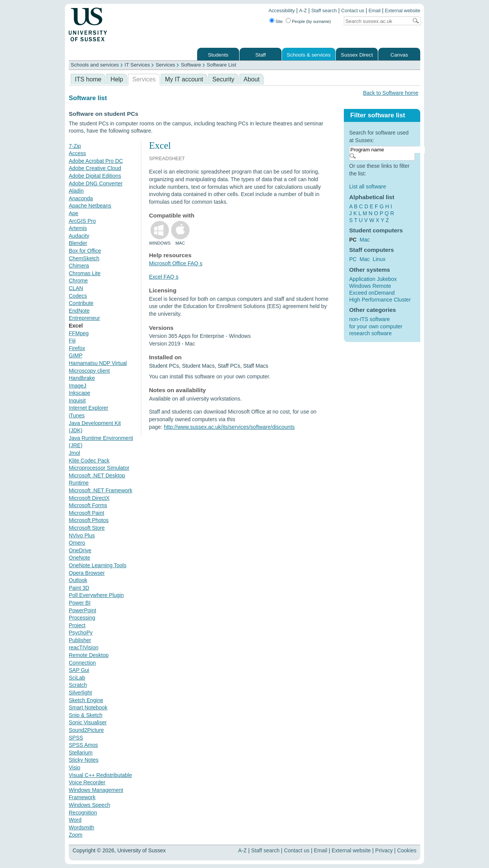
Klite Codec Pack (89, 461)
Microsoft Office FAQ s (176, 263)
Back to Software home (391, 93)
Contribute (81, 303)
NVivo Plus (82, 535)
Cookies (407, 850)
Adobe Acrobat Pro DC (96, 161)
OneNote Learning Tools (98, 565)
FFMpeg (79, 333)
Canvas (399, 55)
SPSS (76, 738)
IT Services (137, 65)
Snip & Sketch (86, 715)
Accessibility (282, 11)
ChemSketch (84, 258)
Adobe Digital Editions (95, 176)
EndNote (79, 311)
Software (191, 65)
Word (75, 820)
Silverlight (80, 693)
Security (223, 79)
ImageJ (78, 386)
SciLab (77, 678)
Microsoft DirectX (89, 498)
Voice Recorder (87, 782)
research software (370, 333)
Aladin (76, 191)
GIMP (76, 355)
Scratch (78, 685)
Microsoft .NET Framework (100, 490)
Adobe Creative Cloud (95, 168)
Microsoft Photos (89, 520)
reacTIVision (84, 647)
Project (77, 625)
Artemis (78, 228)
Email (375, 11)
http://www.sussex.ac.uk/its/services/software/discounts (229, 427)
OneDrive (80, 550)
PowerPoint (83, 610)
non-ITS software (370, 319)
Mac (364, 240)
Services (165, 65)
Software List (221, 65)
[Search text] (376, 21)
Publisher (80, 640)
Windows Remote (370, 286)
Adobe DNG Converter (96, 183)
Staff (261, 55)
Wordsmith (82, 827)
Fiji (72, 341)
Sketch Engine (86, 700)
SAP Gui (79, 670)
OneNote (79, 558)
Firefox (77, 348)
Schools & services (309, 55)
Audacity (79, 236)
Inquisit (77, 401)
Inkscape (79, 393)
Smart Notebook (88, 707)
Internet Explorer (89, 408)
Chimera (79, 266)
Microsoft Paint (87, 513)
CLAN (76, 288)
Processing (82, 618)
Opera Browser (87, 573)
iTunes (77, 415)
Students (218, 55)
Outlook (78, 580)
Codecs (78, 296)
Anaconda (81, 198)
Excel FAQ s (164, 277)
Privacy (384, 850)
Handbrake (82, 378)
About (252, 79)
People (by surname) (311, 21)
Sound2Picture (86, 730)
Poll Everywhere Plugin (96, 595)
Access (77, 153)
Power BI (80, 603)
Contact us (353, 11)
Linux (379, 259)
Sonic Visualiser (88, 722)
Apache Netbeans (90, 206)
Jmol (74, 453)
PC (353, 259)
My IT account (184, 79)
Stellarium (81, 753)
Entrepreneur (84, 318)
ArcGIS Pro (82, 221)
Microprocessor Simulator (99, 468)
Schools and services (95, 65)
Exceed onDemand (372, 293)
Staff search (324, 11)
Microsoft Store (87, 528)
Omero (77, 543)
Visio (74, 767)
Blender (78, 243)
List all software (368, 187)
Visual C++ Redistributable (100, 775)
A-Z (303, 11)
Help (117, 79)
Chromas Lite (85, 273)
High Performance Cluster (380, 300)
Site (279, 21)
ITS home (88, 79)
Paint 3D (79, 588)
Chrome (78, 281)
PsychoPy (81, 633)
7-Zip (75, 146)
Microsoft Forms (88, 505)
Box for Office (85, 251)
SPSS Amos (83, 745)
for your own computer (376, 326)
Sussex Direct (357, 55)
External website (403, 11)
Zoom (76, 835)
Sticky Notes (84, 760)
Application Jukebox (373, 279)
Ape (74, 213)
